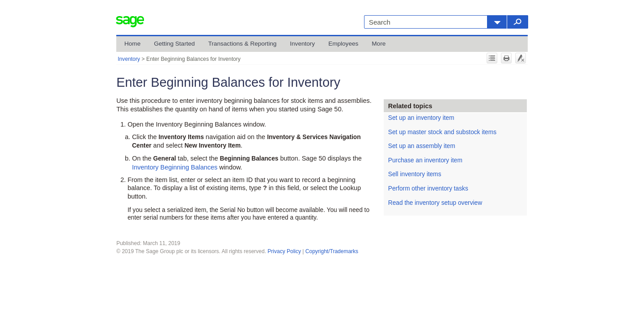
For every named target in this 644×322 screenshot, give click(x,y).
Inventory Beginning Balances (175, 167)
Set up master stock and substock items (442, 132)
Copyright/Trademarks (332, 251)
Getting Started (174, 44)
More (379, 44)
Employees (343, 44)
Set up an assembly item (422, 146)
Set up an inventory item (421, 118)
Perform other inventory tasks (428, 189)
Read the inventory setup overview (435, 203)
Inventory (302, 44)
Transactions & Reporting (243, 44)
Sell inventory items (415, 174)
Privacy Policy (284, 251)
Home (132, 44)
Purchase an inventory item (425, 160)
